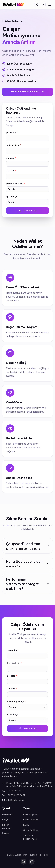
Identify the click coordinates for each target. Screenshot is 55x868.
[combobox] (27, 189)
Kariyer (6, 820)
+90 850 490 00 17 (14, 795)
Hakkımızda (8, 814)
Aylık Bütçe (12, 196)
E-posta (11, 158)
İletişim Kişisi (14, 145)
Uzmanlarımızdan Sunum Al (28, 92)
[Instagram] (32, 862)
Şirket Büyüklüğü (16, 184)
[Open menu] (50, 5)
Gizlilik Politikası (31, 820)
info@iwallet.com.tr (13, 800)
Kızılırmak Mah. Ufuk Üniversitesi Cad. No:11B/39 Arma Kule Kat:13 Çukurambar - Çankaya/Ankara (27, 784)
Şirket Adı (12, 132)
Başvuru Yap (28, 211)
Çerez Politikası (31, 830)
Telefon (11, 171)
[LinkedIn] (23, 862)
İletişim (6, 834)
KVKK (26, 825)
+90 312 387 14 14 (13, 791)
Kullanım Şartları (31, 814)
